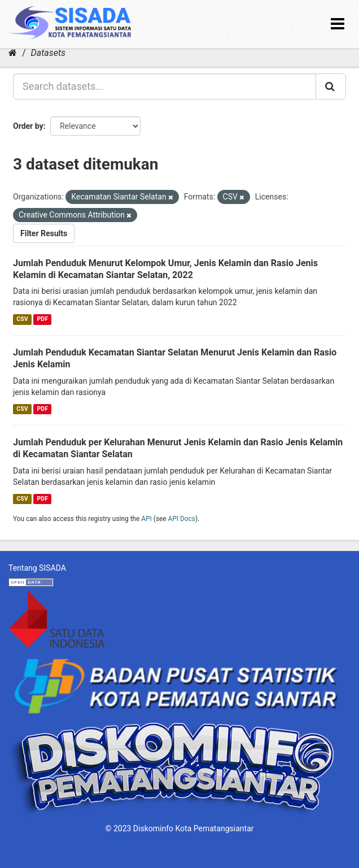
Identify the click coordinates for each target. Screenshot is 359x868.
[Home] (13, 53)
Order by (28, 126)
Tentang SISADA (37, 568)
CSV (22, 319)
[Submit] (331, 86)
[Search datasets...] (165, 86)
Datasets (48, 53)
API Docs (182, 519)
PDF (43, 319)
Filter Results (44, 233)
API (146, 519)
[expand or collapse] (338, 24)
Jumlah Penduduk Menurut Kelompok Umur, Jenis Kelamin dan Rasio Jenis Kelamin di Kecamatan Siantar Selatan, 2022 (165, 269)
